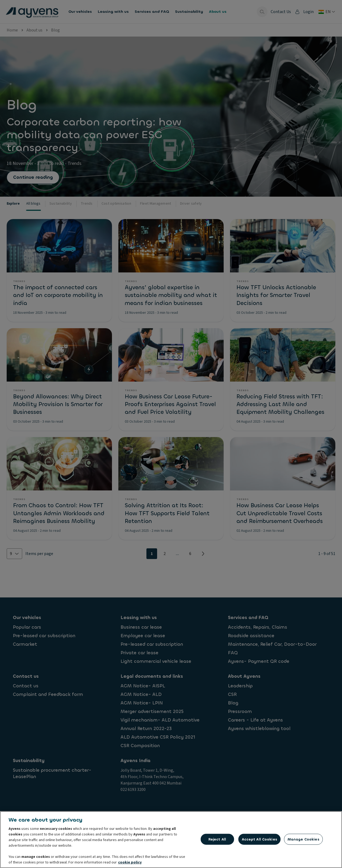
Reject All (217, 840)
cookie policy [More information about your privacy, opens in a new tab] (130, 863)
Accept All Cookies (259, 840)
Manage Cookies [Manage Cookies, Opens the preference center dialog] (303, 840)
